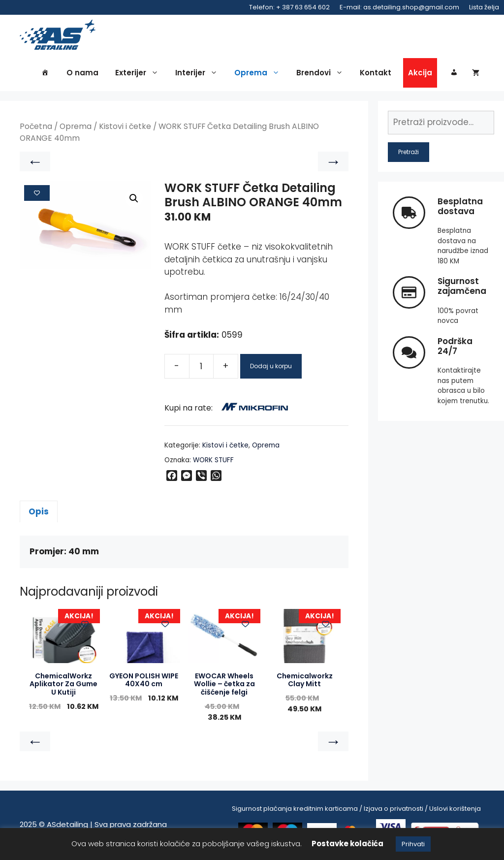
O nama (82, 75)
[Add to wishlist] (37, 195)
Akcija (420, 75)
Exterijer (139, 75)
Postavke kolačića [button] (347, 844)
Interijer (199, 75)
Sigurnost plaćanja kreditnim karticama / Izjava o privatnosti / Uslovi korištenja (356, 810)
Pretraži (409, 153)
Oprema (259, 75)
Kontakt (376, 75)
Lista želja (484, 7)
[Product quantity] (201, 368)
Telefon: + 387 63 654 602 (289, 7)
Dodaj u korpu (271, 367)
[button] (134, 200)
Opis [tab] (39, 513)
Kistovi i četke (125, 128)
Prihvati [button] (413, 844)
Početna (36, 128)
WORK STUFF (213, 462)
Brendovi (322, 75)
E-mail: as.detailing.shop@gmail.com (399, 7)
